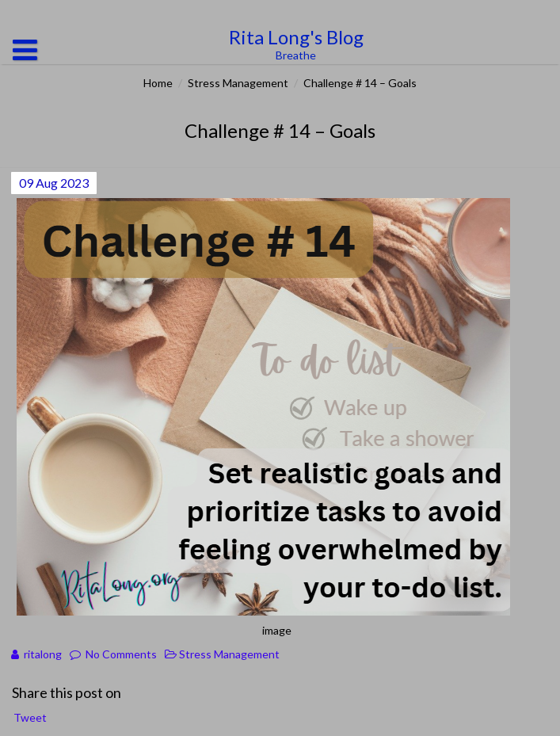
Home (158, 83)
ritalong (43, 654)
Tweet (30, 717)
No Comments (121, 654)
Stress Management (238, 83)
